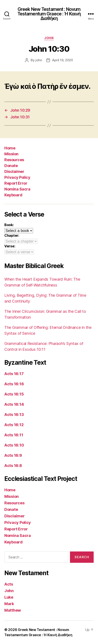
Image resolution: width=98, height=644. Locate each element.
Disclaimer (14, 171)
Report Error (16, 183)
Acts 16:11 (14, 435)
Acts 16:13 (14, 415)
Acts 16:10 (14, 445)
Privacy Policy (17, 177)
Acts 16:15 (14, 394)
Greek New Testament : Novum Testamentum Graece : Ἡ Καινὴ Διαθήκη (49, 14)
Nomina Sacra (17, 189)
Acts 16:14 (14, 404)
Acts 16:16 (14, 384)
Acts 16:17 (14, 374)
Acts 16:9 (13, 455)
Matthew (13, 610)
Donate (11, 166)
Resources (14, 160)
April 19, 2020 (62, 60)
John (49, 38)
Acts (9, 584)
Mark (9, 604)
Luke (9, 597)
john (39, 60)
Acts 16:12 (14, 425)
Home (10, 148)
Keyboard (13, 195)
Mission (11, 154)
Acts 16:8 (13, 466)
